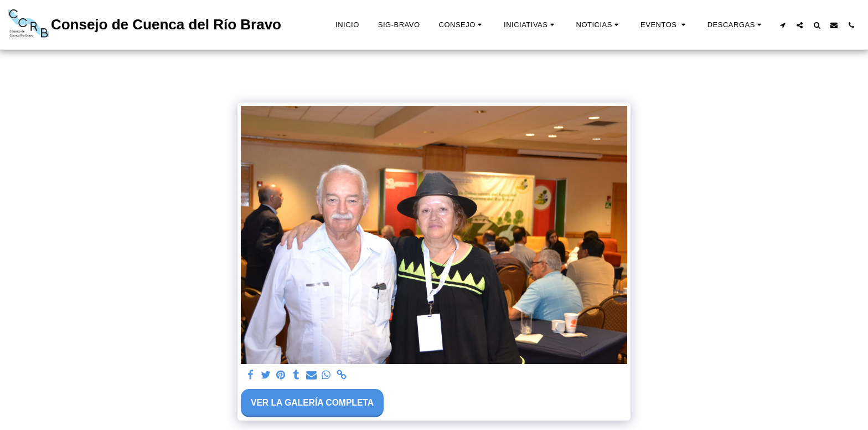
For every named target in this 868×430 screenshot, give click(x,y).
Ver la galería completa (312, 403)
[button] (462, 25)
